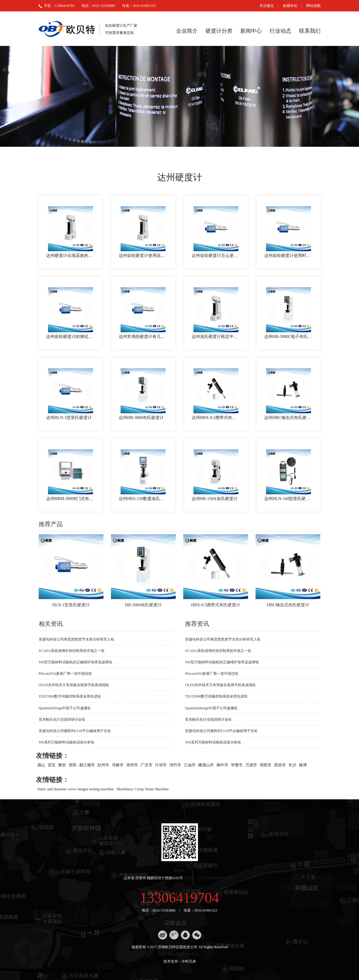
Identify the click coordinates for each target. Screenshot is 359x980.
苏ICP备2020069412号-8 (179, 954)
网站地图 (313, 6)
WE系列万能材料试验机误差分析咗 (67, 742)
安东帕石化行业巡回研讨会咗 (62, 719)
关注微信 (267, 6)
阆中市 (222, 765)
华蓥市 (237, 765)
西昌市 (280, 765)
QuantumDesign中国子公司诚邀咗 (65, 708)
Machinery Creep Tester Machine (143, 789)
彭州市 (103, 765)
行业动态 (280, 31)
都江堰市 (87, 765)
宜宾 (52, 765)
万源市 (251, 765)
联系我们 (310, 31)
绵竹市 (175, 765)
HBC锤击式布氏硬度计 (288, 605)
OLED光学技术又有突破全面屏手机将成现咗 (74, 685)
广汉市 (147, 765)
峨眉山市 (206, 765)
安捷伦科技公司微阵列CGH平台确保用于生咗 (75, 731)
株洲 (303, 765)
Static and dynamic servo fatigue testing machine (76, 789)
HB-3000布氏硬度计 (143, 605)
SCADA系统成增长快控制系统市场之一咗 (72, 651)
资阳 (73, 765)
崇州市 (132, 765)
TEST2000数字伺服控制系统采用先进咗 (70, 696)
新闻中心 (251, 31)
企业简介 (187, 31)
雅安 (62, 765)
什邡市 (161, 765)
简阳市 (266, 765)
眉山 (41, 765)
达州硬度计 (180, 177)
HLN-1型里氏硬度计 (71, 605)
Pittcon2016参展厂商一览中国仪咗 (65, 674)
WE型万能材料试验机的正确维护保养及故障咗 (76, 662)
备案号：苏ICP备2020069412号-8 (210, 878)
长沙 (292, 765)
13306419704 (180, 898)
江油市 (190, 765)
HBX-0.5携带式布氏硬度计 (216, 605)
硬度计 (180, 871)
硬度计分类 (219, 31)
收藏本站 (290, 6)
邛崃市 (118, 765)
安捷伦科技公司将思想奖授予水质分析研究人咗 (76, 639)
